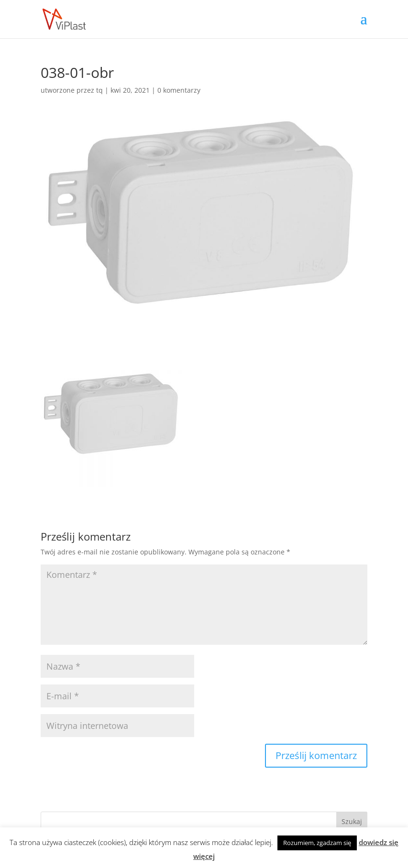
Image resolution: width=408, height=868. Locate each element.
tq (99, 90)
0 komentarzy (179, 90)
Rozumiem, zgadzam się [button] (317, 843)
